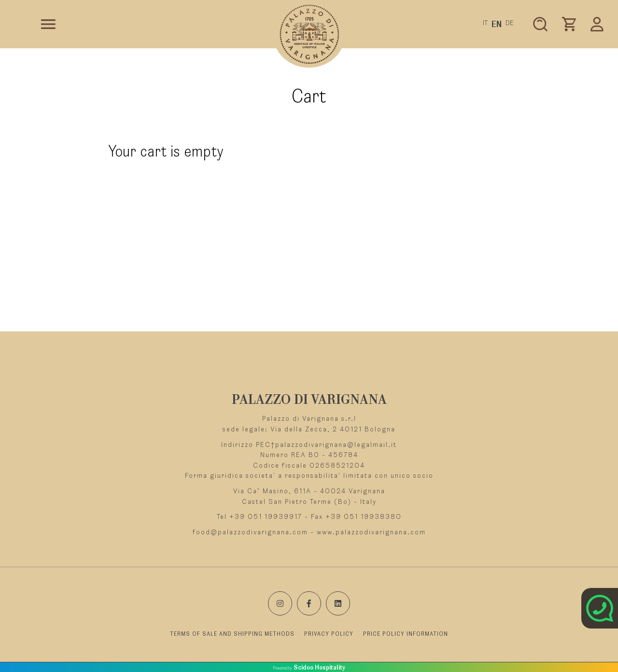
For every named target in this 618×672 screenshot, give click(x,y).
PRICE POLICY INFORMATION (406, 634)
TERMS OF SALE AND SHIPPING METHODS (232, 634)
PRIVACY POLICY (329, 634)
